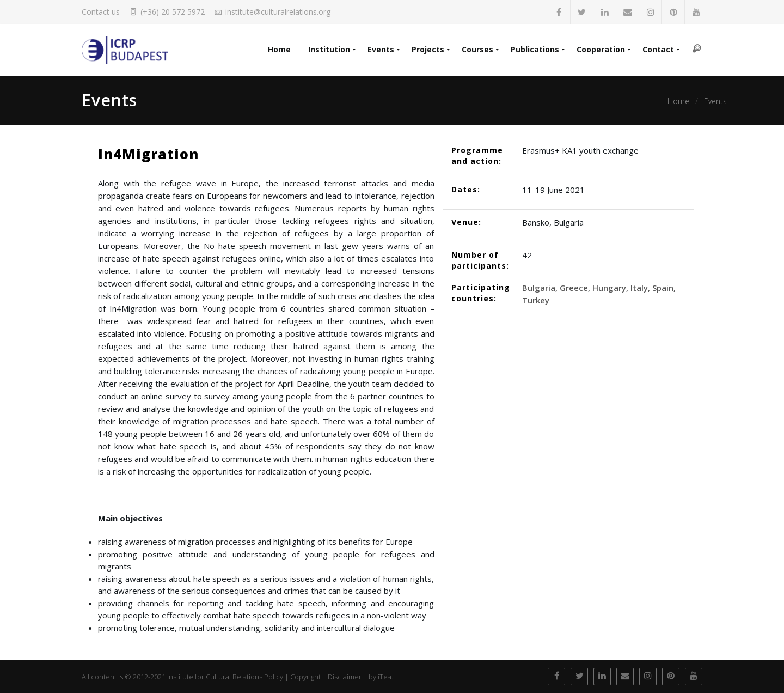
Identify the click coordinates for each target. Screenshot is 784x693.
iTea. (385, 677)
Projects (428, 49)
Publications (535, 49)
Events (381, 49)
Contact (658, 49)
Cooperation (601, 49)
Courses (477, 49)
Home (279, 49)
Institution (329, 49)
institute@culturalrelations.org (278, 12)
